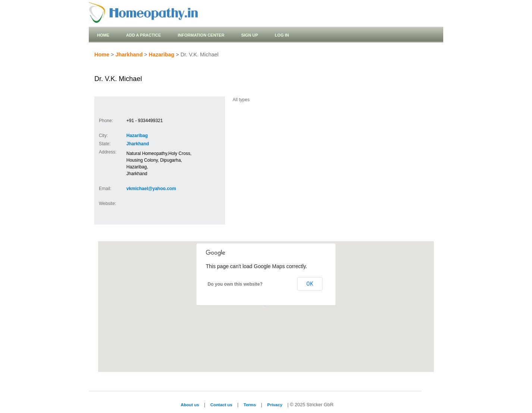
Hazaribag (162, 55)
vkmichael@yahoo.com (151, 189)
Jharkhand (129, 55)
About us (190, 405)
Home (103, 35)
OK (310, 284)
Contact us (221, 405)
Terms (250, 405)
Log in (282, 35)
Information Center (201, 35)
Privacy (275, 405)
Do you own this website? (235, 284)
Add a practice (143, 35)
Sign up (249, 35)
